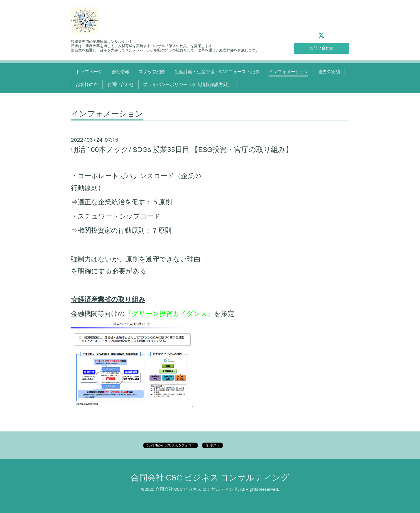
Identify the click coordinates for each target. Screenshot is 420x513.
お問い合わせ (321, 47)
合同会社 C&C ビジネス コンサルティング (210, 478)
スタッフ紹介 (152, 72)
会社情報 (121, 72)
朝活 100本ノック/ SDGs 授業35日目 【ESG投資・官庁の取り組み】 (182, 150)
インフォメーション (289, 72)
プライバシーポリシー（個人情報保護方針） (188, 85)
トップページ (89, 72)
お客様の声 (87, 85)
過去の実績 (329, 72)
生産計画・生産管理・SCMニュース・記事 (217, 72)
